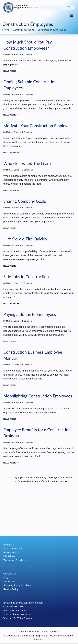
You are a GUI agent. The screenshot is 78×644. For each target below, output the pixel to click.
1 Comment (27, 54)
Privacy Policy (11, 553)
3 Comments (28, 94)
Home (6, 30)
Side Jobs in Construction (26, 277)
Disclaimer (9, 556)
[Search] (58, 7)
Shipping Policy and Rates (18, 585)
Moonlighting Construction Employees (38, 396)
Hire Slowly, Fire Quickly (25, 239)
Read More (11, 71)
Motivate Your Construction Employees (38, 126)
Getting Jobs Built (23, 30)
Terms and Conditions (15, 560)
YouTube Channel (23, 618)
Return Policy (11, 589)
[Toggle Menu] (72, 16)
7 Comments (28, 442)
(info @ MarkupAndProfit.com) (27, 603)
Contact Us (10, 574)
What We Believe (13, 549)
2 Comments (28, 170)
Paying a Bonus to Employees (30, 314)
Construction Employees (52, 30)
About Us (8, 545)
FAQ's (7, 578)
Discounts (9, 582)
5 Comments (28, 283)
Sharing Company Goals (25, 201)
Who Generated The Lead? (27, 163)
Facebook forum (22, 614)
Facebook (21, 611)
